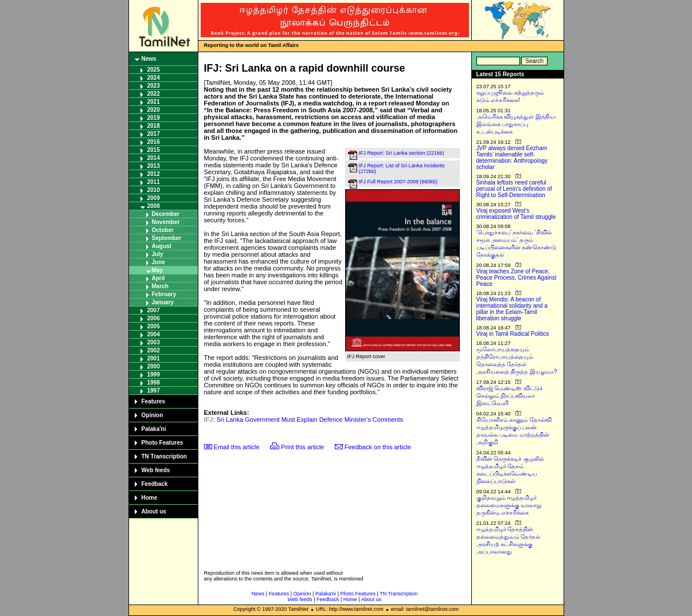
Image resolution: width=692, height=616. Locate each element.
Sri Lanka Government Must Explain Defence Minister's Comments (310, 419)
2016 (154, 142)
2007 (154, 310)
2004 (154, 334)
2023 (154, 86)
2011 (154, 182)
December (166, 214)
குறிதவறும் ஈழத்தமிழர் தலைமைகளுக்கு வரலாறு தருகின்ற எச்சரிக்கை (509, 505)
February (164, 294)
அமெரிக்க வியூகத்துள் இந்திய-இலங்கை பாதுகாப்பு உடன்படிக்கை (517, 124)
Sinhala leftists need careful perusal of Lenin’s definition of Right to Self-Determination (514, 189)
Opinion (153, 415)
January (163, 302)
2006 (154, 318)
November (166, 222)
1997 (154, 391)
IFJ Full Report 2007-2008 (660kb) (398, 182)
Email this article (237, 447)
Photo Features (163, 443)
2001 (154, 358)
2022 (154, 94)
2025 (154, 70)
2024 (154, 78)
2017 (154, 134)
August (162, 246)
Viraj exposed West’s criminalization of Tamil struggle (516, 214)
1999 (154, 374)
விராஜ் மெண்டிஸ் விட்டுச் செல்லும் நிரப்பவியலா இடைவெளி (510, 396)
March (160, 286)
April (159, 278)
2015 (154, 150)
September (167, 238)
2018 (154, 126)
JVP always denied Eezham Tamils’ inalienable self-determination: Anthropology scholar (512, 158)
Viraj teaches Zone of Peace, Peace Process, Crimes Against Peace (517, 278)
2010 (154, 190)
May (157, 270)
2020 (154, 110)
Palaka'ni (154, 429)
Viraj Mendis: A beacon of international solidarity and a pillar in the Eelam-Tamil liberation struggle (512, 309)
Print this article (302, 447)
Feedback (155, 484)
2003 (154, 342)
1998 (154, 382)
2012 (154, 174)
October (163, 230)
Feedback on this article (378, 447)
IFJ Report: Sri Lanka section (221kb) (402, 153)
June (159, 262)
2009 (154, 198)
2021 (154, 102)
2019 (154, 118)
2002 (154, 350)
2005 (154, 326)
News (149, 59)
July (158, 254)
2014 (154, 158)
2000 (154, 366)
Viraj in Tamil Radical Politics (513, 334)
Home (150, 498)
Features (154, 401)
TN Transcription (164, 456)
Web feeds (156, 470)
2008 (154, 206)
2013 (154, 166)
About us (154, 511)
